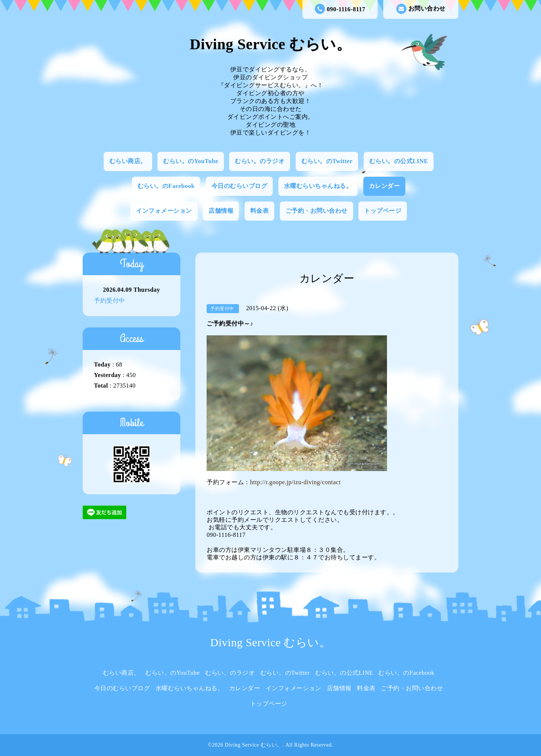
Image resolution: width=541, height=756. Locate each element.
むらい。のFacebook (166, 186)
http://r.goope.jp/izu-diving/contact (295, 482)
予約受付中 (110, 301)
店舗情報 (221, 211)
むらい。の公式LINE (399, 161)
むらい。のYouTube (191, 161)
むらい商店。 (128, 161)
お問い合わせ (421, 9)
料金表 (260, 211)
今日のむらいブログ (240, 186)
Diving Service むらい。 (270, 44)
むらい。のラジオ (260, 161)
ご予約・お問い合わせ (317, 211)
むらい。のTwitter (327, 161)
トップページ (383, 211)
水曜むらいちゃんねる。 (318, 186)
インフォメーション (164, 211)
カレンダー (385, 186)
